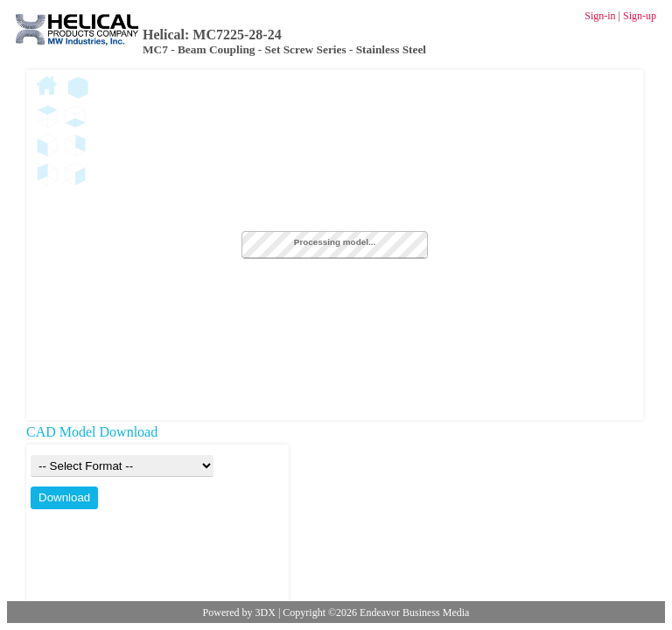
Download (64, 497)
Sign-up (640, 16)
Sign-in (600, 16)
